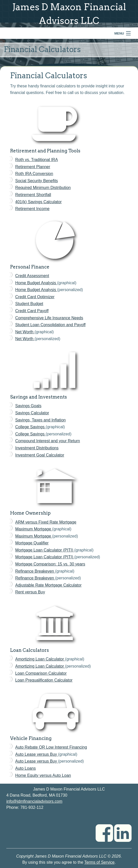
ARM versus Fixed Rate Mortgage (46, 522)
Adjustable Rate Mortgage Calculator (48, 585)
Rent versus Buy (30, 592)
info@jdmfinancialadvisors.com (34, 801)
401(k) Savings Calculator (38, 202)
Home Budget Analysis (36, 283)
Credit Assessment (32, 276)
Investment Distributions (37, 448)
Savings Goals (28, 406)
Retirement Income (32, 209)
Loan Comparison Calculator (41, 673)
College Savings (30, 427)
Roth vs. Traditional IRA (37, 160)
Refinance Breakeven (35, 571)
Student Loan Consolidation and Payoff (50, 325)
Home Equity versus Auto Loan (43, 775)
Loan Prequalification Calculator (44, 680)
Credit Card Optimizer (35, 297)
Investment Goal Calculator (40, 455)
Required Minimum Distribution (43, 188)
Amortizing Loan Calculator (40, 659)
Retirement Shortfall (33, 195)
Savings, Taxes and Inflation (40, 420)
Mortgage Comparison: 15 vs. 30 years (50, 564)
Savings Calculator (32, 413)
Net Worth (25, 332)
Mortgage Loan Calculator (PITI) (45, 550)
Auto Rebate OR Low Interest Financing (51, 747)
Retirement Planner (33, 167)
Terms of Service (99, 862)
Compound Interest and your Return (48, 441)
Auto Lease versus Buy (37, 754)
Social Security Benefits (37, 181)
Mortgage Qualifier (32, 543)
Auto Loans (25, 768)
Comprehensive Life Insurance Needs (49, 318)
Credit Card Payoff (32, 311)
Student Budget (29, 304)
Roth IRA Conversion (34, 174)
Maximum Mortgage (34, 529)
